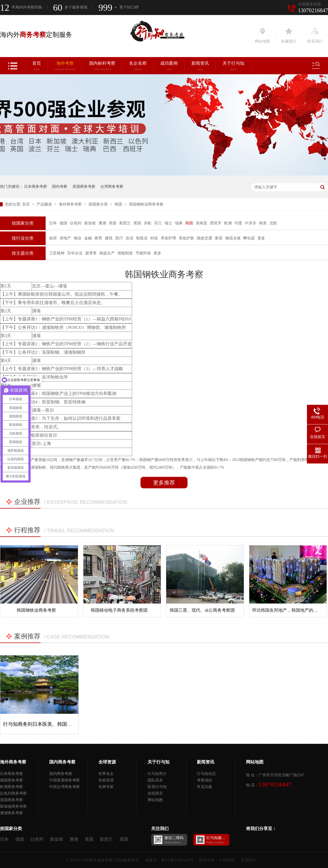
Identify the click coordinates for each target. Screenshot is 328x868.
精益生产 (107, 253)
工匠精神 (57, 253)
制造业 (142, 238)
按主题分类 (23, 253)
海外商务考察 (71, 204)
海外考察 (65, 67)
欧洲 (228, 223)
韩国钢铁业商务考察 (146, 204)
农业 (130, 238)
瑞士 (168, 223)
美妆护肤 (186, 238)
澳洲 (102, 223)
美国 (113, 223)
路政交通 (204, 238)
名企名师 (138, 67)
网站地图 (155, 800)
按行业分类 (23, 238)
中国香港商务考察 (65, 780)
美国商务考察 (84, 187)
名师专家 (106, 787)
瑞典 (179, 223)
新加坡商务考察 (13, 806)
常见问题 (204, 787)
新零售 (91, 253)
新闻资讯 (200, 67)
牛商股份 (227, 860)
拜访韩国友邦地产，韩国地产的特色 (287, 610)
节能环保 (143, 253)
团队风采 (155, 780)
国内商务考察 (62, 762)
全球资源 (107, 762)
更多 (261, 238)
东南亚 (201, 223)
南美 (263, 223)
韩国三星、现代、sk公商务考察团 (202, 610)
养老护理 (168, 238)
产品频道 (45, 204)
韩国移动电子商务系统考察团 (119, 610)
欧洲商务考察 (11, 787)
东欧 (148, 223)
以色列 (76, 223)
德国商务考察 (11, 780)
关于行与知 (233, 67)
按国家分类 (99, 204)
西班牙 (216, 223)
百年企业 (75, 253)
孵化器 (249, 238)
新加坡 (90, 223)
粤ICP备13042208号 (177, 860)
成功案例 (169, 67)
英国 (137, 223)
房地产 (65, 238)
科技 (154, 238)
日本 (53, 223)
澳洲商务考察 (11, 813)
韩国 (119, 204)
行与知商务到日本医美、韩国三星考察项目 (50, 724)
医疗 (119, 238)
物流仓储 (233, 238)
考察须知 (204, 780)
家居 (219, 238)
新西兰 (125, 223)
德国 (63, 223)
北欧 (273, 223)
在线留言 (155, 793)
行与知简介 (157, 774)
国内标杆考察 (102, 67)
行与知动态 (206, 774)
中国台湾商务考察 (65, 787)
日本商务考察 (36, 187)
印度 (238, 223)
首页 (37, 67)
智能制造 (125, 253)
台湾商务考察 (112, 187)
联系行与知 (157, 787)
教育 (98, 238)
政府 (53, 238)
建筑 (109, 238)
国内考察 (60, 187)
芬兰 (158, 223)
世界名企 (106, 774)
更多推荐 (164, 483)
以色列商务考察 (13, 793)
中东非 (251, 223)
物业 (78, 238)
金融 (88, 238)
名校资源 (106, 780)
